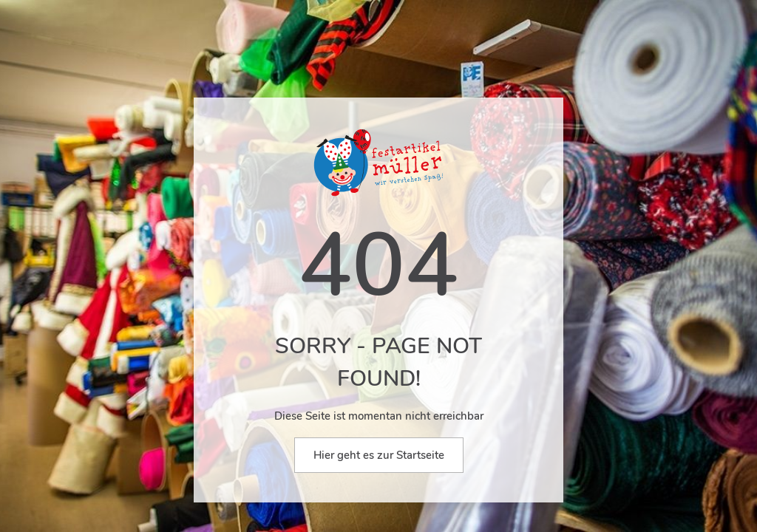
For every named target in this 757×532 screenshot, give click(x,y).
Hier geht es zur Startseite (379, 455)
